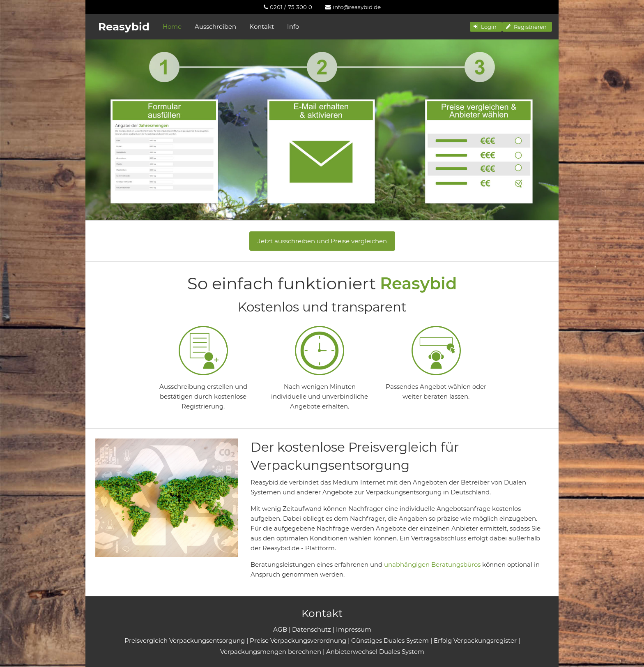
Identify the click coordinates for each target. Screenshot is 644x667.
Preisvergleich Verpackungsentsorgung (185, 640)
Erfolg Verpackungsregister (475, 640)
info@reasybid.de (353, 7)
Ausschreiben (215, 27)
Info (293, 27)
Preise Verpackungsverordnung (298, 640)
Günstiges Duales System (390, 640)
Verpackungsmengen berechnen (271, 652)
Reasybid (124, 27)
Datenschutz (312, 629)
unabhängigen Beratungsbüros (432, 564)
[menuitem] (288, 7)
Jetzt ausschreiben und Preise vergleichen (322, 241)
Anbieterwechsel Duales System (375, 652)
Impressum (354, 629)
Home (172, 27)
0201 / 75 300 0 (288, 7)
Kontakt (262, 27)
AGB (280, 629)
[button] (486, 27)
